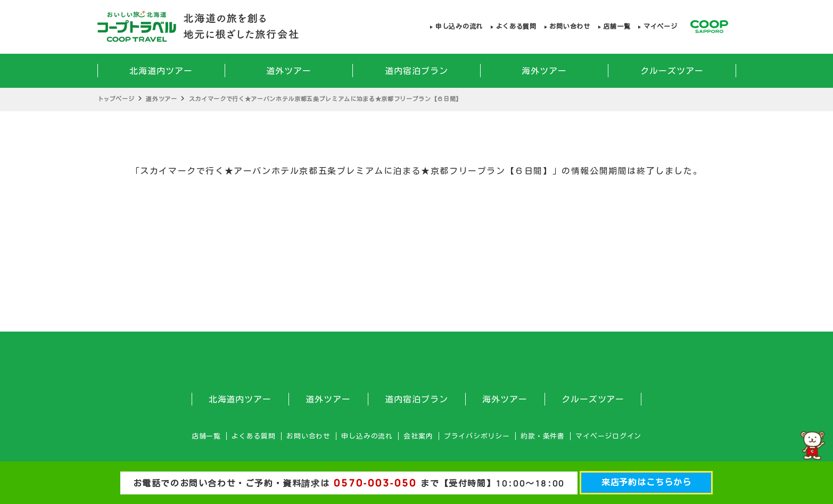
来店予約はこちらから (647, 482)
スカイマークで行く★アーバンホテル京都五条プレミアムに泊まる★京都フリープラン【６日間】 (325, 99)
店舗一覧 (617, 26)
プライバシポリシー (477, 436)
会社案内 (418, 436)
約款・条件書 (543, 436)
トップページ (116, 99)
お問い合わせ (570, 26)
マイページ (661, 26)
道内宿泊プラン (417, 71)
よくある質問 (516, 26)
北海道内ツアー (161, 71)
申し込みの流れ (459, 26)
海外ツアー (544, 71)
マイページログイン (608, 436)
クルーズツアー (672, 71)
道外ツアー (289, 71)
